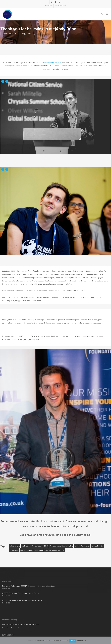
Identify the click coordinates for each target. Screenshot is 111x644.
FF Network (14, 550)
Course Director (98, 546)
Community (85, 546)
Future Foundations (22, 66)
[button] (107, 14)
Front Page (31, 34)
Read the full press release (12, 628)
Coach (77, 546)
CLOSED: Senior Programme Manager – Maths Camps (22, 600)
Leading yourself (27, 550)
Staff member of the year (54, 550)
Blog (23, 34)
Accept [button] (73, 641)
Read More (81, 640)
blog (71, 546)
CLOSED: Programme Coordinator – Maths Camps (21, 593)
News (40, 34)
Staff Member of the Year (51, 62)
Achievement (15, 546)
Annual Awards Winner (58, 546)
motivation (39, 550)
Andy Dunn (26, 546)
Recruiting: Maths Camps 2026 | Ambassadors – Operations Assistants (29, 586)
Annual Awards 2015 (40, 546)
